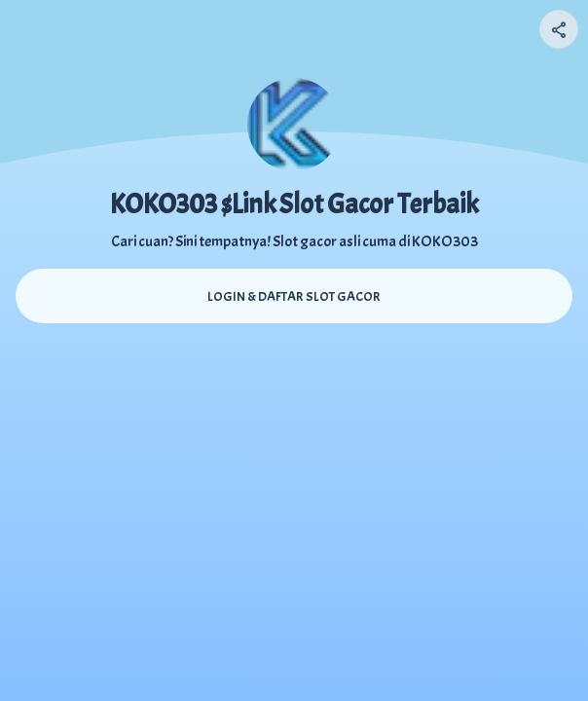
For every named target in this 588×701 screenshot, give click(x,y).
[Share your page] (559, 29)
